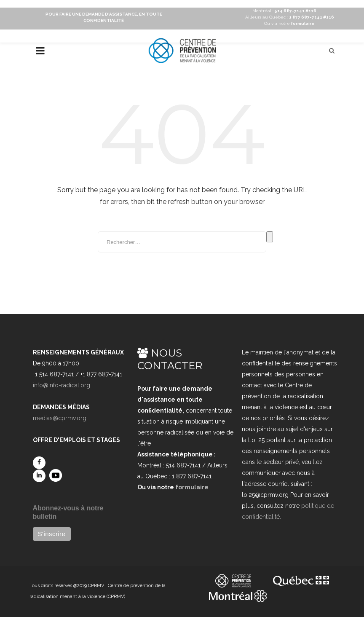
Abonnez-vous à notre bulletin (68, 512)
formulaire (192, 487)
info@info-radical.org (62, 385)
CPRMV (96, 586)
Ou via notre (289, 23)
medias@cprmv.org (60, 418)
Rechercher (270, 237)
